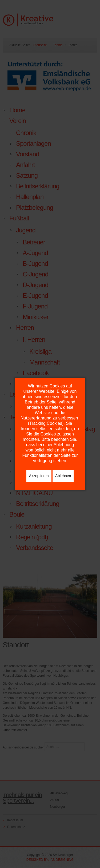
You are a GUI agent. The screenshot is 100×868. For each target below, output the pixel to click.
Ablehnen (63, 476)
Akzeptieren (39, 476)
